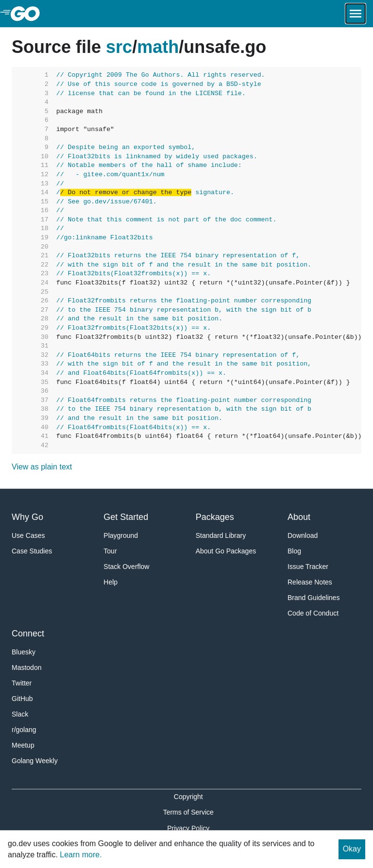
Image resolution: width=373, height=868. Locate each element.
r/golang (24, 730)
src (119, 47)
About (299, 517)
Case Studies (32, 551)
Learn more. (81, 855)
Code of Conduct (313, 613)
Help (110, 582)
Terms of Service (188, 812)
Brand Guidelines (314, 598)
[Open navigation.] (356, 14)
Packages (215, 517)
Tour (110, 551)
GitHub (22, 699)
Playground (121, 535)
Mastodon (26, 668)
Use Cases (28, 535)
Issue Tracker (308, 567)
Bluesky (24, 652)
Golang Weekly (35, 761)
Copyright (188, 797)
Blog (294, 551)
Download (303, 535)
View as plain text (42, 467)
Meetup (23, 745)
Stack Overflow (126, 567)
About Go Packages (226, 551)
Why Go (27, 517)
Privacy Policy (188, 828)
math (158, 47)
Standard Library (221, 535)
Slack (20, 714)
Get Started (126, 517)
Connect (28, 634)
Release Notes (310, 582)
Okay (352, 849)
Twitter (22, 683)
